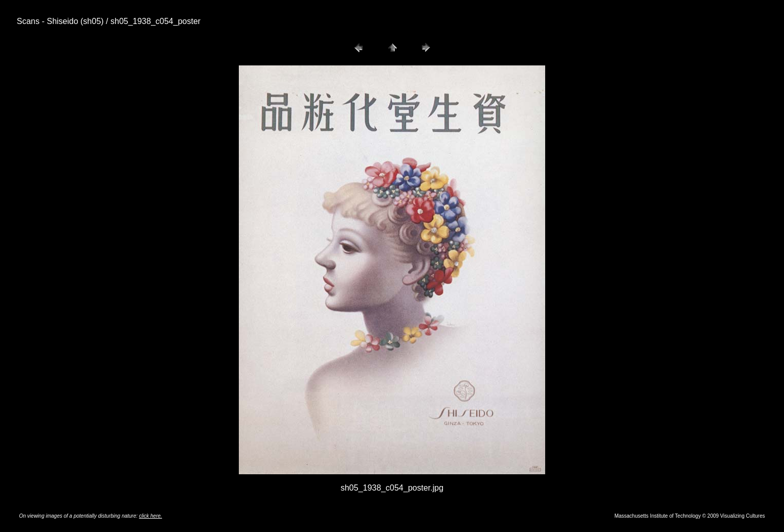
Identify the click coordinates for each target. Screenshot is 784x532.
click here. (151, 516)
